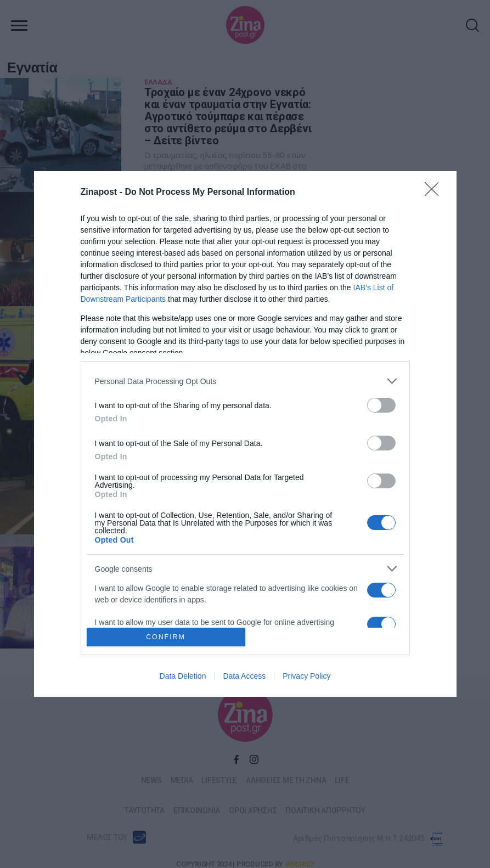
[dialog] (245, 434)
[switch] (381, 405)
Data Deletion (183, 676)
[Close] (435, 193)
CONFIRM (166, 637)
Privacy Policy (306, 676)
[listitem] (245, 381)
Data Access (244, 676)
